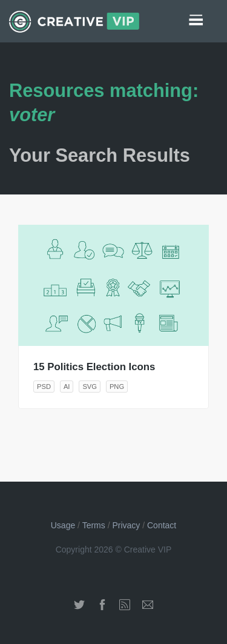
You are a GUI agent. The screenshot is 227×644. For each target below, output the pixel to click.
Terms (94, 525)
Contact (162, 525)
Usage (63, 525)
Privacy (126, 525)
